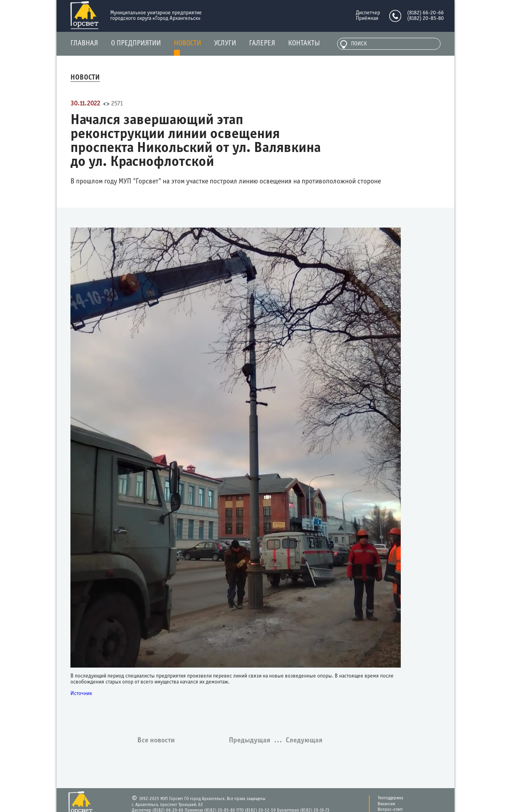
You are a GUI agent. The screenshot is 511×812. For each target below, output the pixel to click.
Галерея (262, 44)
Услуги (225, 44)
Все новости (156, 741)
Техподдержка (390, 798)
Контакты (304, 44)
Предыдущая (250, 741)
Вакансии (386, 804)
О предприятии (136, 44)
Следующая (304, 741)
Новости (187, 44)
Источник (81, 694)
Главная (84, 44)
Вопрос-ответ (390, 810)
